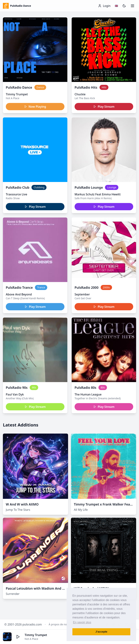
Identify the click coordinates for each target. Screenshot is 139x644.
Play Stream (104, 107)
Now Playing (35, 107)
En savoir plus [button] (82, 622)
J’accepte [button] (101, 632)
